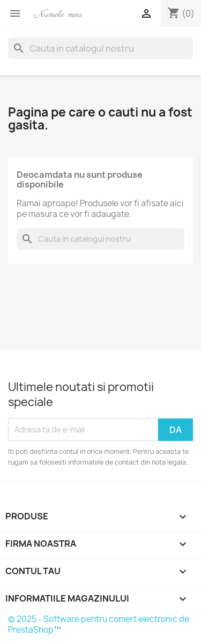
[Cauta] (100, 48)
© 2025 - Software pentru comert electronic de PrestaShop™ (99, 624)
